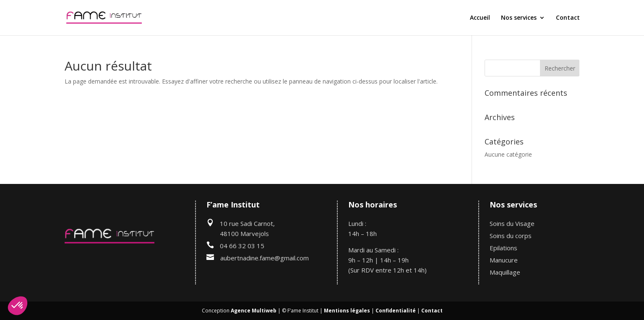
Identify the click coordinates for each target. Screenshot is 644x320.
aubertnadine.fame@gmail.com (265, 258)
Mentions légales (347, 311)
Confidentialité (396, 311)
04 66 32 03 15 (242, 246)
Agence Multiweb (254, 311)
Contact (568, 18)
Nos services (519, 18)
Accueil (480, 18)
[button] (18, 306)
